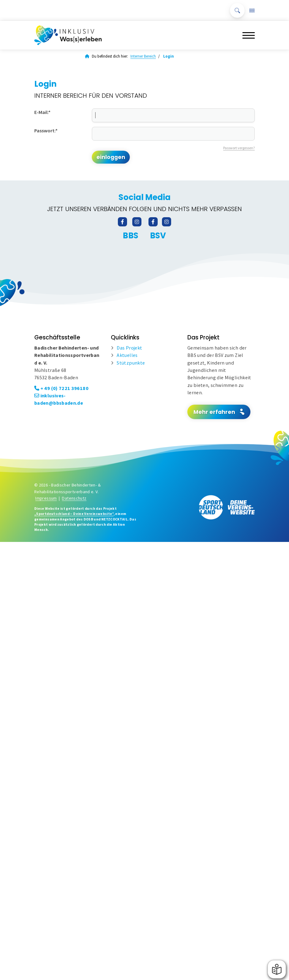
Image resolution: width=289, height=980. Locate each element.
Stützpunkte (131, 363)
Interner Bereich (143, 56)
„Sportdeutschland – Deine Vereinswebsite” (74, 514)
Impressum (46, 498)
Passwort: (46, 131)
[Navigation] (246, 35)
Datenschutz (74, 498)
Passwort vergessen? (239, 148)
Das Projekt (129, 348)
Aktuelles (127, 355)
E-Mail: (42, 112)
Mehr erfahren (214, 412)
